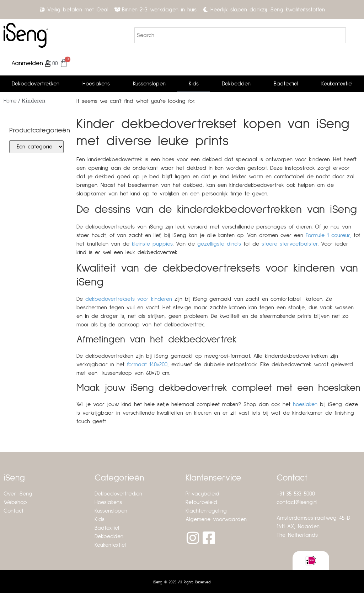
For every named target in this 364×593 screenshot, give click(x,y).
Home (10, 101)
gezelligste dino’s (219, 244)
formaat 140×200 (147, 364)
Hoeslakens (96, 84)
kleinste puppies (152, 244)
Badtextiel (286, 84)
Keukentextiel (337, 84)
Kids (194, 84)
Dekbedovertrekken (36, 84)
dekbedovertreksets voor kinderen (129, 299)
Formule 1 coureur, (328, 235)
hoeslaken (305, 404)
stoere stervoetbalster (290, 244)
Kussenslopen (149, 84)
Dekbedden (236, 84)
